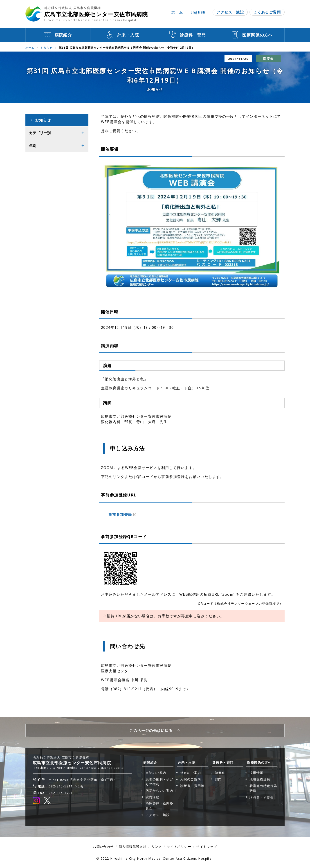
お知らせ (47, 48)
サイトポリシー (179, 847)
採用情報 (256, 773)
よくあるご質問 (267, 12)
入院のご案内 (191, 779)
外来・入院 (187, 762)
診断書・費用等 (192, 786)
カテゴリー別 (40, 133)
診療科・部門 (223, 762)
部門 (218, 779)
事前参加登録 (123, 516)
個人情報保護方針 (133, 847)
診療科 (220, 773)
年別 (33, 146)
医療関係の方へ (259, 762)
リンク (157, 847)
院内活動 (153, 797)
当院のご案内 (156, 773)
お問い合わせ (103, 847)
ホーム (177, 12)
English (198, 12)
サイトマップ (207, 847)
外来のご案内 (191, 773)
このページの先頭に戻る (151, 730)
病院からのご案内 (159, 790)
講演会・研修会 (262, 797)
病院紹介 (150, 762)
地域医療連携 (260, 779)
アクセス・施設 (230, 12)
